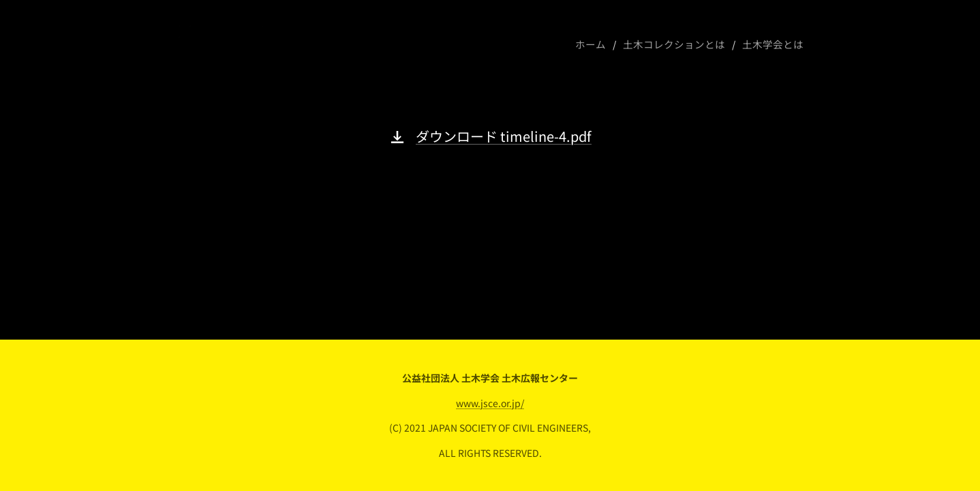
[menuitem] (606, 44)
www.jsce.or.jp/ (490, 403)
